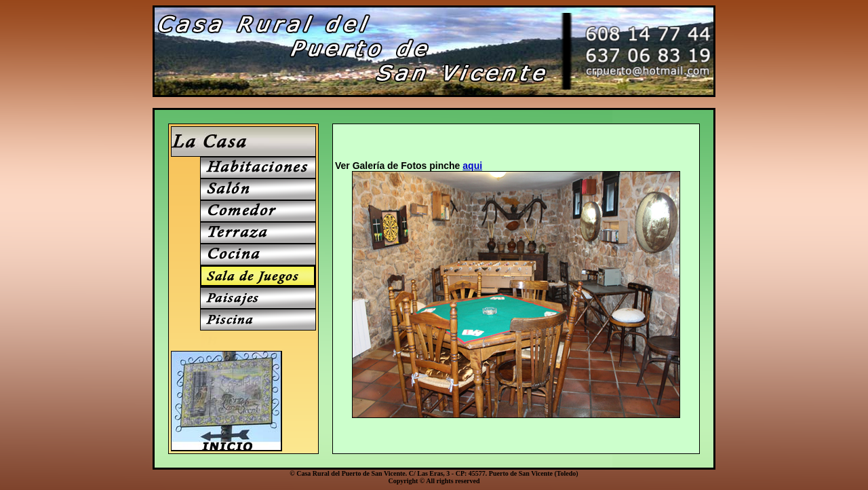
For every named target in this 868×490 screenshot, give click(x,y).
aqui (472, 166)
